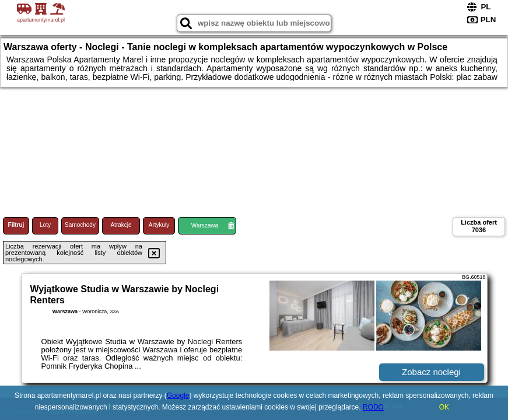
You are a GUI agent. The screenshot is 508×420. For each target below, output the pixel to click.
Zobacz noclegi (431, 372)
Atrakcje (121, 225)
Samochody (80, 225)
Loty (45, 225)
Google (178, 395)
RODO (373, 407)
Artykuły (159, 225)
